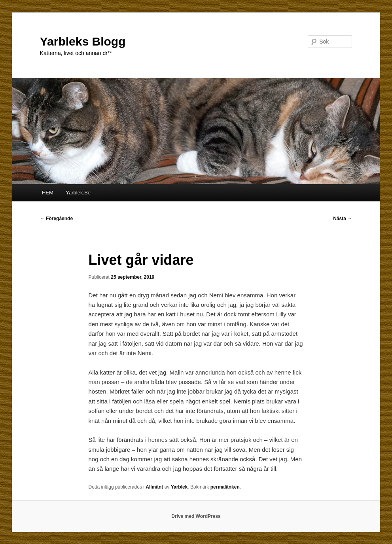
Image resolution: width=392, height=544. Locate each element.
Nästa (343, 219)
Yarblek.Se (78, 193)
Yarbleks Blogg (83, 41)
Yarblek (179, 487)
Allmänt (154, 487)
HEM (48, 193)
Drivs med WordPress (196, 516)
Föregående (56, 219)
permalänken (225, 487)
